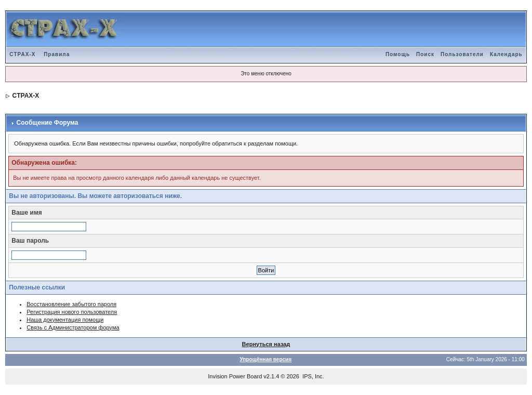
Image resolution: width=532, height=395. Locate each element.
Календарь (506, 54)
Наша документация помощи (65, 320)
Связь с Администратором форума (73, 327)
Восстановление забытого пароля (71, 304)
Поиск (425, 54)
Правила (57, 54)
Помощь (398, 54)
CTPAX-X (22, 54)
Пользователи (462, 54)
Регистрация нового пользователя (72, 312)
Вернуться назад (266, 344)
